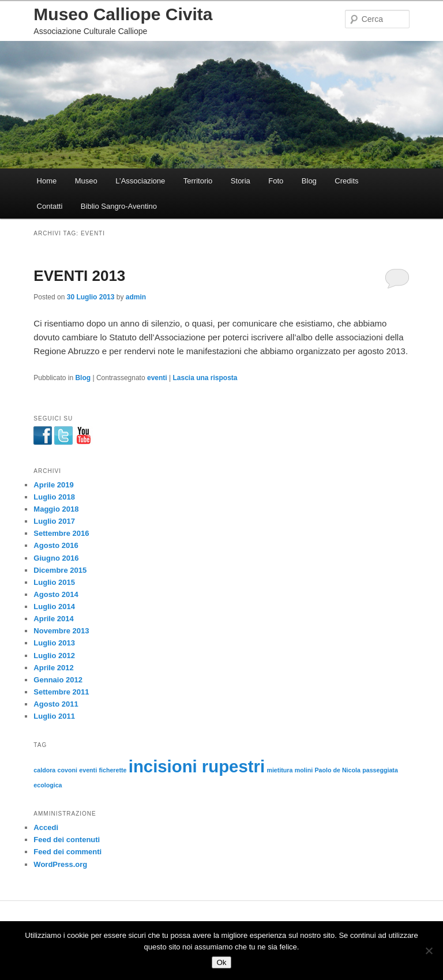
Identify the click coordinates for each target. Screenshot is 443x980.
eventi (157, 378)
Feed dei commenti (67, 852)
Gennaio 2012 (58, 680)
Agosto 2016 (56, 545)
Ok (221, 962)
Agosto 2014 (56, 594)
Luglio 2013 (54, 643)
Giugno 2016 (56, 558)
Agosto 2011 (56, 704)
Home (47, 181)
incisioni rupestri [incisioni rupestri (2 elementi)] (197, 766)
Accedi (46, 827)
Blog (309, 181)
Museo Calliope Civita (123, 14)
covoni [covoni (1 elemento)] (67, 770)
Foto (276, 181)
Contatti (50, 206)
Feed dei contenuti (67, 840)
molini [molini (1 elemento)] (304, 770)
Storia (241, 181)
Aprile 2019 (53, 485)
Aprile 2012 (53, 668)
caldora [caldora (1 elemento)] (44, 770)
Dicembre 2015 (60, 570)
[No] (429, 951)
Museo (86, 181)
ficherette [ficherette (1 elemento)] (112, 770)
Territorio (198, 181)
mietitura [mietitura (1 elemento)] (279, 770)
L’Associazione (140, 181)
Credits (346, 181)
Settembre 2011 (61, 692)
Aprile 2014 (53, 619)
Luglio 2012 (54, 656)
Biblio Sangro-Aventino (119, 206)
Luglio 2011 (54, 716)
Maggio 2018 (56, 509)
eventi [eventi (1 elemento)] (88, 770)
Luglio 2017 (54, 521)
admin (136, 297)
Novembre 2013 (61, 631)
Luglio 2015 (54, 582)
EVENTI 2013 (79, 276)
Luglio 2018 (54, 497)
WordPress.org (60, 864)
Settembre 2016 (61, 533)
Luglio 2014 (54, 607)
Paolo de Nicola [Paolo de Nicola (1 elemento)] (338, 770)
